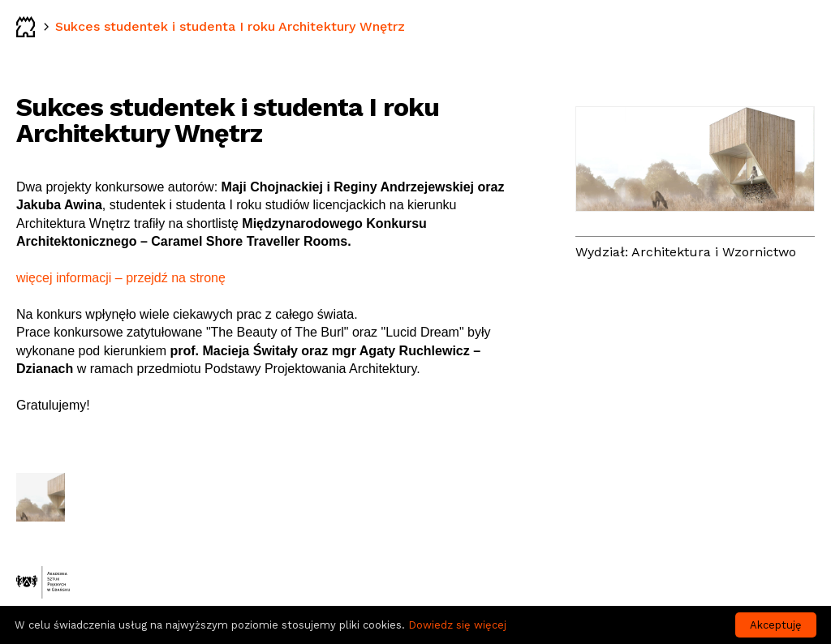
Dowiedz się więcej (457, 625)
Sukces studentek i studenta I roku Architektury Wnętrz (230, 26)
